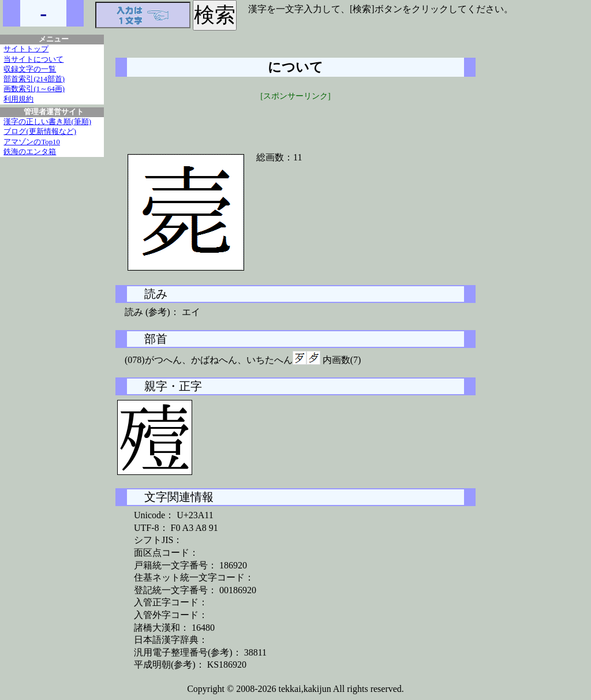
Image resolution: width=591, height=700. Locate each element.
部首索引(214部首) (34, 79)
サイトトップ (26, 49)
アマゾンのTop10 (32, 142)
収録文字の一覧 (30, 69)
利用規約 (18, 99)
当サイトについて (33, 59)
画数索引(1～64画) (34, 89)
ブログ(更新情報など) (40, 132)
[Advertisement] (295, 119)
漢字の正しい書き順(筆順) (47, 122)
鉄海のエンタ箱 (30, 152)
